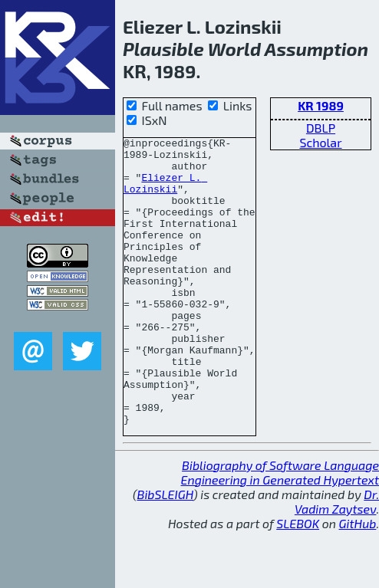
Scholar (320, 142)
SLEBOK (298, 581)
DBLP (321, 128)
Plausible (163, 49)
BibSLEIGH (165, 552)
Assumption (316, 49)
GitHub (358, 581)
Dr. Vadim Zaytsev (337, 559)
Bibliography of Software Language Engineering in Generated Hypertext (280, 530)
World (234, 49)
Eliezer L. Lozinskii (165, 193)
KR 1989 (321, 105)
